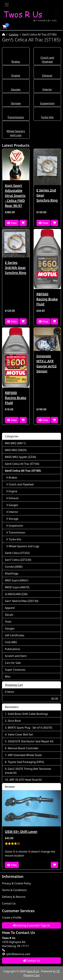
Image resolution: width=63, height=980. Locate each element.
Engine (16, 76)
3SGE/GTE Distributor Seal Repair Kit (31, 741)
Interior (47, 89)
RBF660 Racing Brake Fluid (47, 299)
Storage (16, 103)
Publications (13, 649)
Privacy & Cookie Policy (16, 883)
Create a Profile (12, 918)
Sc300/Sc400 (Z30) (16, 594)
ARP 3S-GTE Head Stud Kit (26, 780)
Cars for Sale (13, 663)
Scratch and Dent (16, 656)
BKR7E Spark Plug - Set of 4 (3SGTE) (30, 728)
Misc (8, 677)
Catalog (14, 35)
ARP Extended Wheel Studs (25, 755)
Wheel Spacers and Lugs (23, 546)
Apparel (10, 608)
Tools (8, 622)
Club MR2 (11, 642)
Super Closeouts (15, 670)
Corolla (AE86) (14, 567)
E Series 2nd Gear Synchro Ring (47, 195)
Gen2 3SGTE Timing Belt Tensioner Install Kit (28, 771)
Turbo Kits (47, 117)
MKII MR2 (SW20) (16, 450)
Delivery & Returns (14, 897)
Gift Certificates (15, 635)
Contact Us (9, 903)
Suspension (47, 103)
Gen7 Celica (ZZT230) (18, 560)
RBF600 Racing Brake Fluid (16, 398)
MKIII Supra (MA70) (17, 587)
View (12, 223)
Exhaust (47, 76)
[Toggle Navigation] (7, 5)
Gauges (16, 89)
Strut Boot (14, 721)
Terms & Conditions (14, 890)
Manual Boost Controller (23, 748)
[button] (5, 27)
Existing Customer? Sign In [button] (31, 925)
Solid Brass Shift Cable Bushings (28, 714)
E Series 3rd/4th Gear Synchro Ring (16, 268)
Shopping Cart (14, 685)
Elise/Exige (12, 573)
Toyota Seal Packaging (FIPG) (26, 762)
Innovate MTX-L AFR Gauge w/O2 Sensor (47, 364)
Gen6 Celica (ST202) (17, 553)
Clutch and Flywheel (20, 484)
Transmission (16, 117)
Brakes (16, 62)
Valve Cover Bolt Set (20, 734)
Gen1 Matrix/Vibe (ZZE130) (22, 601)
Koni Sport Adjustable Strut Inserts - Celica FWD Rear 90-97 (15, 196)
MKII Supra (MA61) (17, 580)
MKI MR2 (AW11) (15, 443)
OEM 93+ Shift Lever (21, 832)
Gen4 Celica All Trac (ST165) (22, 464)
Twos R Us (33, 971)
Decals (9, 615)
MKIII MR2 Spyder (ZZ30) (20, 457)
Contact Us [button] (32, 961)
